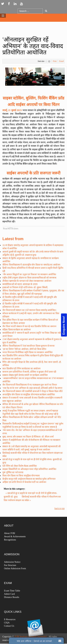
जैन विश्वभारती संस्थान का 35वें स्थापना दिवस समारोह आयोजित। (29, 310)
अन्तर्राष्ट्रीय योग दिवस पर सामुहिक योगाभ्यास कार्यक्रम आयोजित (29, 395)
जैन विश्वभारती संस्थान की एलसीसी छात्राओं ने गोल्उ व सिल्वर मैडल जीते (32, 391)
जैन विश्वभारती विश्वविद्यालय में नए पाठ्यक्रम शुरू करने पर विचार (30, 385)
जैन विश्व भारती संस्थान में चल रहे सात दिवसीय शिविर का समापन (29, 326)
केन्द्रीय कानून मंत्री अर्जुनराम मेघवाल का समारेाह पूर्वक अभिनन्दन (29, 479)
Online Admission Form (15, 574)
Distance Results (12, 603)
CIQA (7, 629)
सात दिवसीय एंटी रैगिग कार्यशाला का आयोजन (21, 369)
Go (46, 11)
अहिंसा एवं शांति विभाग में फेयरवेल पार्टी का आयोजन (24, 482)
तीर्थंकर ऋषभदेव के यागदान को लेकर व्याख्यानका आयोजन (27, 281)
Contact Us (9, 632)
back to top (60, 508)
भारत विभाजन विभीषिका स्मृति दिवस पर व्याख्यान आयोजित (27, 352)
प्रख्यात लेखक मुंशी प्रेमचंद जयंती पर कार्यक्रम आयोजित (25, 375)
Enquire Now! (64, 325)
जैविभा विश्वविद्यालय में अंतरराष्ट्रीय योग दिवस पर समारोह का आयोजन (31, 265)
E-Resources (10, 625)
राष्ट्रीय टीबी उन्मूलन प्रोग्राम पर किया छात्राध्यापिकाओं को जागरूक (29, 278)
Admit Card (9, 600)
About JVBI (10, 539)
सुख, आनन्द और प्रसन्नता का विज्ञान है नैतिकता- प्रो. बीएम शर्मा (28, 437)
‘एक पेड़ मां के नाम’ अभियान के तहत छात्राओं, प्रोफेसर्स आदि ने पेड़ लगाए (32, 388)
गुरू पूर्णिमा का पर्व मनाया (13, 472)
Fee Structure (10, 571)
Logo (34, 24)
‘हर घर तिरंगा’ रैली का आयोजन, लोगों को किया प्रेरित (24, 349)
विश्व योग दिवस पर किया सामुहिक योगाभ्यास (21, 476)
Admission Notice (12, 568)
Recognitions (10, 546)
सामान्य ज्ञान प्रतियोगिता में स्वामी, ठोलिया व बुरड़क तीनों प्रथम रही (29, 372)
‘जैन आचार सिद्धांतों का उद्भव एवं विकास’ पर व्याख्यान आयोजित (29, 274)
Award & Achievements (15, 542)
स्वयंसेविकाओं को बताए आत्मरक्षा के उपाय (20, 284)
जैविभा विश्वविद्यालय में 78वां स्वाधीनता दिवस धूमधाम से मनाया (28, 346)
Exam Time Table (12, 597)
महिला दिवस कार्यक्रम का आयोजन (17, 330)
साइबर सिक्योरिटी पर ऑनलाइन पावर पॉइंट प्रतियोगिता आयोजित (29, 469)
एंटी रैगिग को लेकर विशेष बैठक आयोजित (20, 466)
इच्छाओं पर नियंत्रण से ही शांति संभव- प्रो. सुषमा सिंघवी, (25, 287)
